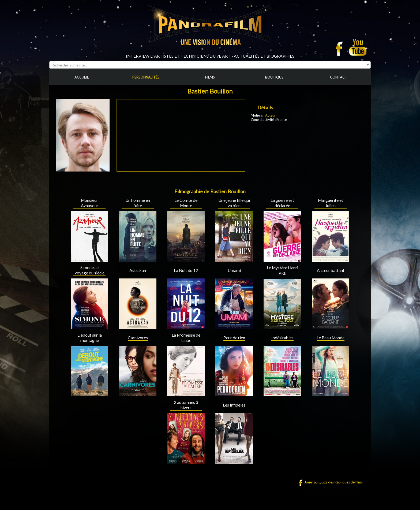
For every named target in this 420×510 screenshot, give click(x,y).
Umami (234, 270)
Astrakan (138, 270)
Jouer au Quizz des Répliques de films (333, 482)
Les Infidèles (234, 405)
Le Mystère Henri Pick (282, 270)
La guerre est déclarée (282, 203)
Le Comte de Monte (186, 203)
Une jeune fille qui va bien (234, 203)
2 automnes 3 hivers (186, 405)
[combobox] (210, 65)
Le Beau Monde (331, 338)
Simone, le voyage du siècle (90, 270)
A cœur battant (331, 270)
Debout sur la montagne (90, 338)
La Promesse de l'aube (186, 338)
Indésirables (282, 338)
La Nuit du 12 (186, 270)
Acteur (270, 115)
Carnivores (138, 338)
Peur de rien (234, 338)
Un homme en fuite (138, 203)
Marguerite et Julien (331, 203)
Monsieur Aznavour (90, 203)
